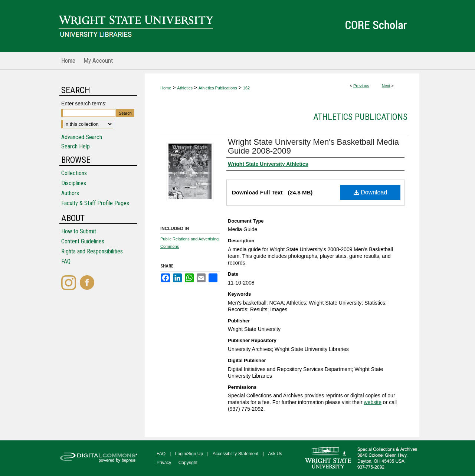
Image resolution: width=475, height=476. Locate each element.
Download (371, 192)
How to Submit (79, 231)
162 (246, 88)
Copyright (188, 463)
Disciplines (74, 183)
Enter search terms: (84, 104)
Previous (361, 86)
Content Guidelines (83, 241)
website (372, 402)
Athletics (185, 88)
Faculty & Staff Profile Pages (95, 203)
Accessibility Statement (235, 454)
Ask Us (275, 454)
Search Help (76, 146)
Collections (74, 173)
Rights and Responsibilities (92, 251)
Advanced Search (82, 137)
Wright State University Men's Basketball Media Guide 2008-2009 (313, 146)
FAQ (66, 261)
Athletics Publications (218, 88)
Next (386, 86)
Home (166, 88)
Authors (70, 193)
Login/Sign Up (189, 454)
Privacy (164, 463)
